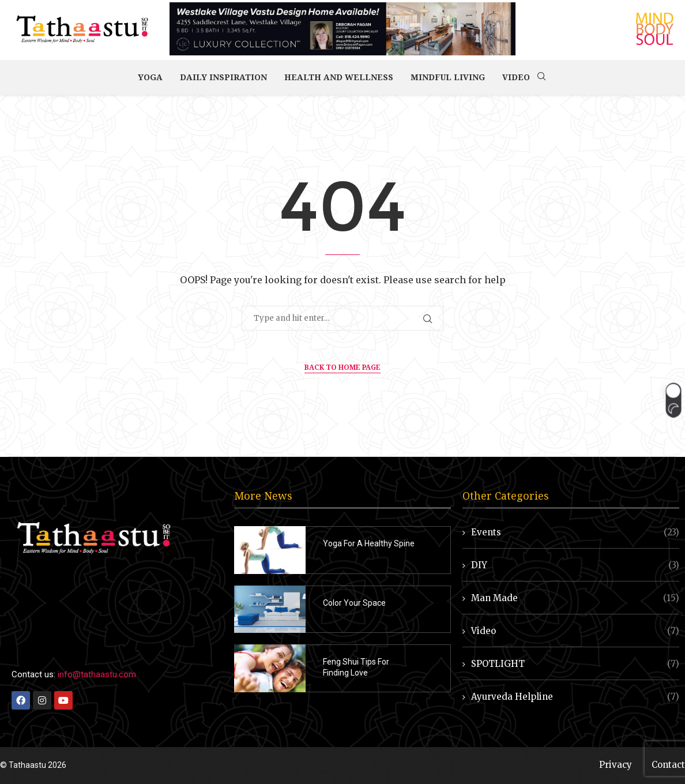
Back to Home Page (342, 367)
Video (516, 77)
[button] (673, 400)
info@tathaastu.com (97, 674)
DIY (575, 565)
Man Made (575, 598)
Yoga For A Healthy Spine (369, 543)
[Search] (541, 77)
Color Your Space (354, 603)
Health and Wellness (339, 77)
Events (575, 532)
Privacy (616, 765)
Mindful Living (448, 77)
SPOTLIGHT (575, 664)
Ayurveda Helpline (575, 697)
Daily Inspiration (223, 77)
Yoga (150, 77)
